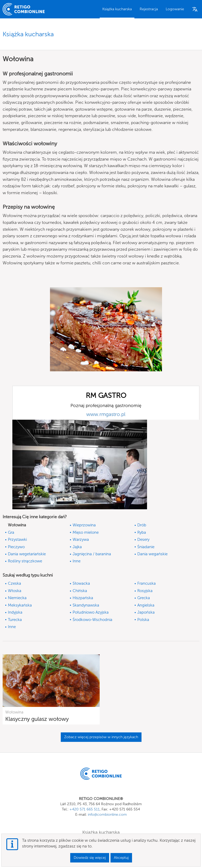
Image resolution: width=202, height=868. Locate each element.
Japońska (146, 612)
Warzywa (81, 540)
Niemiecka (17, 598)
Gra (11, 532)
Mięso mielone (86, 532)
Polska (143, 620)
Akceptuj (121, 858)
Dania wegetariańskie (27, 554)
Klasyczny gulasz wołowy (37, 719)
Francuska (147, 583)
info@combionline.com (107, 815)
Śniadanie (146, 547)
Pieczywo (16, 547)
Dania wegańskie (152, 554)
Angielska (146, 605)
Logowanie (175, 9)
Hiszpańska (83, 598)
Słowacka (81, 583)
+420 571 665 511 (85, 809)
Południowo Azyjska (91, 612)
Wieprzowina (84, 525)
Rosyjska (145, 591)
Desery (143, 540)
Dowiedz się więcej (90, 858)
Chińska (80, 591)
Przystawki (17, 540)
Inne (77, 561)
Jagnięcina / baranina (92, 554)
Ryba (142, 532)
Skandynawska (86, 605)
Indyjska (15, 612)
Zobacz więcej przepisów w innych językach (101, 737)
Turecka (15, 620)
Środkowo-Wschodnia (92, 620)
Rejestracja (149, 9)
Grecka (144, 598)
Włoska (15, 591)
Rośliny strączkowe (25, 561)
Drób (142, 525)
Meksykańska (20, 605)
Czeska (14, 583)
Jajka (77, 547)
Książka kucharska (117, 9)
